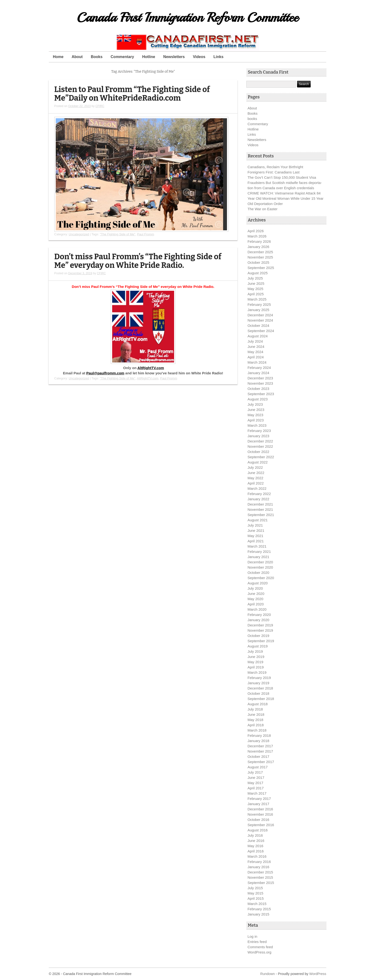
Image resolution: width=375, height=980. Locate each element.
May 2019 (255, 662)
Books (97, 57)
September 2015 (261, 883)
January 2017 (258, 804)
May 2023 (255, 415)
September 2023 (261, 394)
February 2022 (259, 494)
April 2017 (256, 788)
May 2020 (255, 599)
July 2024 (255, 341)
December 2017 (260, 746)
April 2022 (256, 483)
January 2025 (258, 310)
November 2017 (260, 751)
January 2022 (258, 499)
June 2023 (256, 410)
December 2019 (260, 625)
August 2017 (258, 767)
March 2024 (257, 362)
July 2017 (255, 772)
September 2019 (261, 641)
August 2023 (258, 399)
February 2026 (259, 241)
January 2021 (258, 557)
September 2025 (261, 268)
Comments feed (260, 947)
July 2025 (255, 278)
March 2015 (257, 904)
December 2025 (260, 252)
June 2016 (256, 841)
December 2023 (260, 378)
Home (58, 57)
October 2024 (258, 326)
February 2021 (259, 552)
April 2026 (256, 231)
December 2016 (260, 809)
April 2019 (256, 667)
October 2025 (258, 262)
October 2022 (258, 452)
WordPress (318, 974)
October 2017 (258, 757)
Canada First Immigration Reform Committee (187, 18)
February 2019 (259, 678)
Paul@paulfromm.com (105, 373)
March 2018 (257, 730)
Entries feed (257, 942)
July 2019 (255, 651)
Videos (199, 57)
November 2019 (260, 630)
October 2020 (258, 573)
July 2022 (255, 467)
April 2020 (256, 604)
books (252, 119)
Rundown (267, 974)
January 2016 (258, 867)
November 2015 (260, 877)
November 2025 (260, 257)
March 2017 (257, 793)
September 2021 (261, 515)
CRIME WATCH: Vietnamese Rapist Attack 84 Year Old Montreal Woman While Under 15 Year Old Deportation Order (286, 198)
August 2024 (258, 336)
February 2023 (259, 431)
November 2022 (260, 446)
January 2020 (258, 620)
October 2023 (258, 389)
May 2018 (255, 720)
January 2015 (258, 914)
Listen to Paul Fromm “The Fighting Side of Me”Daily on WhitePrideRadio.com (132, 94)
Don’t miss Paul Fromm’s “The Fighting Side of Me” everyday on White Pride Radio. (138, 261)
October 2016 (258, 820)
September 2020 (261, 578)
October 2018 (258, 693)
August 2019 (258, 646)
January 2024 (258, 373)
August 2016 (258, 830)
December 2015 (260, 872)
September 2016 (261, 825)
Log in (252, 936)
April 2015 (256, 898)
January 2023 (258, 436)
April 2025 (256, 294)
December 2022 (260, 441)
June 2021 (256, 530)
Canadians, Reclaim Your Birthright (275, 167)
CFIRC (100, 106)
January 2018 (258, 741)
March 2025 (257, 299)
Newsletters (174, 57)
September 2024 (261, 331)
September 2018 (261, 699)
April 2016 (256, 851)
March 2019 (257, 672)
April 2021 (256, 541)
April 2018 (256, 725)
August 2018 (258, 704)
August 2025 (258, 273)
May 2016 (255, 846)
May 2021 (255, 536)
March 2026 (257, 236)
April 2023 (256, 420)
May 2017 (255, 783)
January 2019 (258, 683)
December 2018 (260, 688)
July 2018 (255, 709)
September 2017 (261, 762)
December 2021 (260, 504)
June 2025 (256, 283)
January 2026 (258, 247)
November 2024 (260, 320)
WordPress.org (259, 952)
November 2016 (260, 814)
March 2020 (257, 609)
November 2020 (260, 567)
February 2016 (259, 862)
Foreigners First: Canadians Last (274, 172)
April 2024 (256, 357)
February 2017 (259, 799)
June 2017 (256, 778)
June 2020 (256, 594)
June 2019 (256, 657)
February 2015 (259, 909)
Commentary (122, 57)
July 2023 (255, 404)
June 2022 (256, 473)
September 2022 (261, 457)
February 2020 (259, 615)
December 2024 (260, 315)
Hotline (149, 57)
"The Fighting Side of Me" (118, 234)
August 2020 (258, 583)
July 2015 (255, 888)
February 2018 (259, 735)
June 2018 (256, 714)
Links (219, 57)
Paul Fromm (146, 234)
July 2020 (255, 588)
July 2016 (255, 835)
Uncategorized (79, 234)
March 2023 (257, 425)
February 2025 (259, 304)
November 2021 (260, 509)
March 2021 (257, 546)
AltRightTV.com (151, 368)
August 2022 (258, 462)
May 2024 (255, 352)
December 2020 (260, 562)
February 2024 (259, 368)
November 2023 (260, 383)
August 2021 (258, 520)
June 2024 (256, 347)
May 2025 (255, 289)
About (77, 57)
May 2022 (255, 478)
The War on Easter (262, 209)
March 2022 (257, 488)
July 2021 (255, 525)
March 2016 (257, 856)
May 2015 (255, 893)
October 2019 (258, 636)
